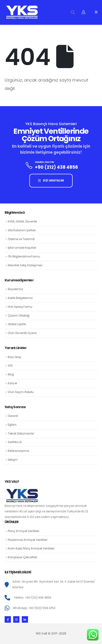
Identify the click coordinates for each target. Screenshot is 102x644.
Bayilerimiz (15, 289)
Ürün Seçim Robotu (21, 392)
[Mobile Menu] (96, 12)
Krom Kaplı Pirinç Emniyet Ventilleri (31, 549)
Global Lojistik (17, 324)
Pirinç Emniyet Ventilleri (24, 531)
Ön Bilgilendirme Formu (24, 257)
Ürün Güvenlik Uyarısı (22, 333)
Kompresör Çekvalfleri (23, 557)
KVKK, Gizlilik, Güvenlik (22, 222)
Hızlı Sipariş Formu (20, 307)
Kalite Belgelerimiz (20, 298)
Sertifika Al (15, 442)
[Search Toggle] (73, 12)
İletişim (13, 460)
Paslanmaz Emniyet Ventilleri (28, 540)
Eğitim (12, 425)
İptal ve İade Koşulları (22, 248)
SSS (10, 366)
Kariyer (12, 383)
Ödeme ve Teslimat (21, 239)
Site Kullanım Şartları (22, 230)
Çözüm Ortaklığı (19, 316)
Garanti (13, 416)
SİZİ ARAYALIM (51, 181)
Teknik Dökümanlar (21, 434)
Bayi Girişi (14, 357)
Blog (11, 374)
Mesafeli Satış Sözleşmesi (25, 265)
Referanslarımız (19, 451)
